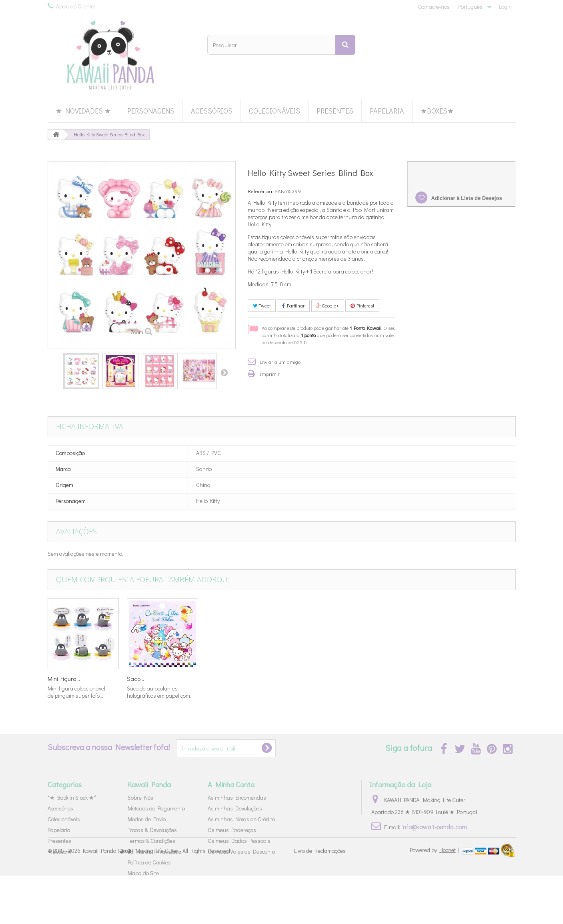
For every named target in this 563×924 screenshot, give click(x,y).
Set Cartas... (63, 679)
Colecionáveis (274, 111)
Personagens (151, 111)
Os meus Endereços (232, 830)
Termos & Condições (151, 841)
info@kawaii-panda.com (434, 827)
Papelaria (387, 111)
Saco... (452, 679)
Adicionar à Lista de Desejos (466, 198)
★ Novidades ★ (83, 111)
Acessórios (212, 111)
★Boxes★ (437, 111)
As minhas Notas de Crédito (241, 819)
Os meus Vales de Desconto (241, 851)
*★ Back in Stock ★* (72, 797)
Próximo (224, 372)
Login (505, 7)
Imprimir (270, 374)
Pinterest (362, 305)
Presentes (335, 111)
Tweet (262, 305)
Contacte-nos (434, 7)
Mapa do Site (143, 873)
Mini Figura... (302, 679)
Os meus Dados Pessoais (239, 841)
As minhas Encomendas (237, 797)
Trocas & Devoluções (152, 830)
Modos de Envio (147, 819)
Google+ (328, 305)
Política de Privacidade (154, 851)
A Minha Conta (231, 784)
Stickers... (218, 679)
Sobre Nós (140, 797)
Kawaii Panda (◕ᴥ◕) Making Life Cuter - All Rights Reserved (156, 899)
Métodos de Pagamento (156, 808)
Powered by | (435, 898)
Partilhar (293, 305)
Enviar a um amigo (280, 362)
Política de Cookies (149, 862)
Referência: (260, 191)
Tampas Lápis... (147, 679)
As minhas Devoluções (235, 808)
